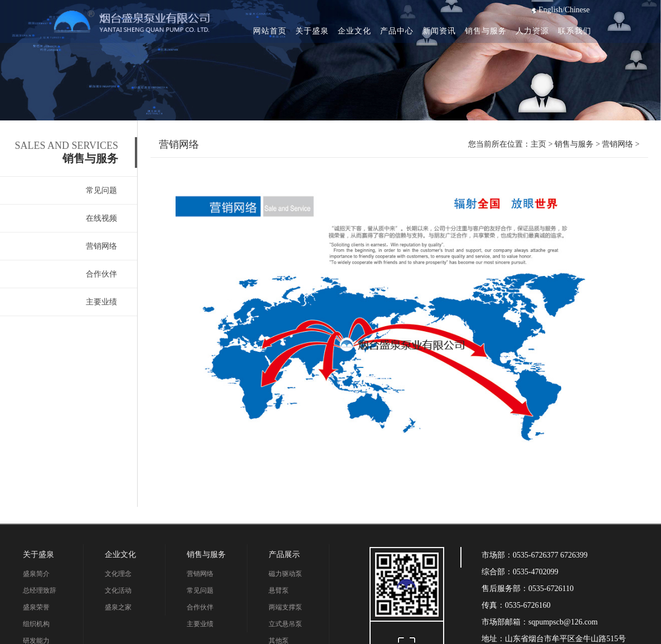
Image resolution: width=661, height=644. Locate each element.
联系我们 (575, 31)
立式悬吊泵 (285, 624)
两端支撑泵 (285, 607)
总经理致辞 (40, 590)
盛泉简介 (36, 574)
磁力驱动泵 (285, 574)
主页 (538, 144)
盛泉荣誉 (36, 607)
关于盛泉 (312, 31)
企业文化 (354, 31)
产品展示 (284, 555)
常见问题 (101, 190)
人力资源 (532, 31)
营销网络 (101, 246)
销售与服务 (486, 31)
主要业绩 (101, 302)
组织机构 (36, 624)
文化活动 (118, 590)
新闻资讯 (439, 31)
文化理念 (118, 574)
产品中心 (397, 31)
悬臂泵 (279, 590)
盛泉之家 (118, 607)
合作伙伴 (101, 274)
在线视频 (101, 218)
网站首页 (270, 31)
